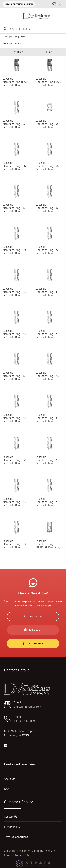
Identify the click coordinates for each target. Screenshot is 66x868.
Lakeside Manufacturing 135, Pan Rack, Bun (47, 292)
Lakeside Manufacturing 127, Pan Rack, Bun (47, 250)
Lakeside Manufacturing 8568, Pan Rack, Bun (15, 82)
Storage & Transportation (15, 37)
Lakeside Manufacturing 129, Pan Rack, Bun (47, 502)
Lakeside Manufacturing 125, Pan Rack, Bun (47, 334)
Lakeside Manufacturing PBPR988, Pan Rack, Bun (48, 544)
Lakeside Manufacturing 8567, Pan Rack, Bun (48, 82)
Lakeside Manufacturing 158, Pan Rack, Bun (47, 166)
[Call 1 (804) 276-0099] (61, 4)
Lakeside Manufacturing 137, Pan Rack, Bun (14, 208)
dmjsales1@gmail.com (28, 707)
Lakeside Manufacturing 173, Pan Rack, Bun (47, 460)
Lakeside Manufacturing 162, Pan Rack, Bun (14, 460)
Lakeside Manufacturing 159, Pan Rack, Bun (15, 250)
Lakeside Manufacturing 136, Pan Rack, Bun (14, 376)
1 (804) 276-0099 (24, 721)
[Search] (33, 29)
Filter (18, 52)
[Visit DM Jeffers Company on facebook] (6, 745)
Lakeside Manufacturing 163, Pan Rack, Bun (14, 544)
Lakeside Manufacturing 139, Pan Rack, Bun (47, 418)
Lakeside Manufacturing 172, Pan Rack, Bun (47, 376)
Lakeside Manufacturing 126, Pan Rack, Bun (14, 502)
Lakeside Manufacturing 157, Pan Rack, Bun (14, 124)
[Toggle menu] (5, 16)
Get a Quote (33, 630)
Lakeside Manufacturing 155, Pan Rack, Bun (47, 124)
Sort (48, 52)
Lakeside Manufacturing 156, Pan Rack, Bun (15, 166)
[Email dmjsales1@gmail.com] (54, 4)
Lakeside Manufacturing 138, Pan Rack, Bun (14, 334)
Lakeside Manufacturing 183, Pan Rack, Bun (14, 292)
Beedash (24, 855)
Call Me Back (33, 643)
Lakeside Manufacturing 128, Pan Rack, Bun (14, 418)
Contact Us (33, 616)
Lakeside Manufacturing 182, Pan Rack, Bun (47, 208)
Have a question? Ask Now (19, 4)
